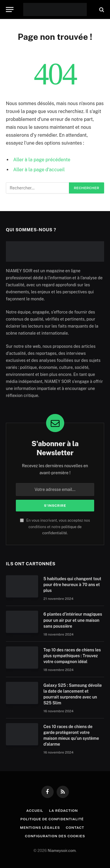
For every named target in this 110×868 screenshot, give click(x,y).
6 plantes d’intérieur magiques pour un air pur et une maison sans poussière (73, 620)
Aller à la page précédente (42, 160)
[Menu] (10, 10)
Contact (75, 828)
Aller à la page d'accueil (39, 170)
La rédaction (63, 811)
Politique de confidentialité (52, 819)
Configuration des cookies (55, 836)
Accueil (35, 811)
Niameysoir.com (62, 851)
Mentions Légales (40, 828)
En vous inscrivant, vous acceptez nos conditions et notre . (55, 527)
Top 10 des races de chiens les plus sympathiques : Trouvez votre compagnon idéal (72, 656)
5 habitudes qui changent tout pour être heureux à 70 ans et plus (72, 585)
